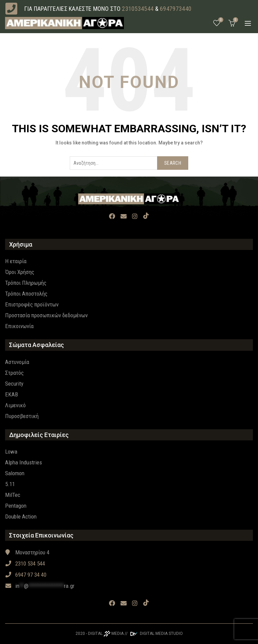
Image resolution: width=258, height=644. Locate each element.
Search (173, 163)
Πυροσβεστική (22, 416)
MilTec (13, 495)
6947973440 (176, 9)
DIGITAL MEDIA (106, 634)
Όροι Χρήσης (20, 272)
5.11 (10, 484)
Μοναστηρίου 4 (27, 552)
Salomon (15, 473)
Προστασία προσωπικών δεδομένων (46, 315)
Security (14, 384)
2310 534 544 (25, 563)
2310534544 (138, 9)
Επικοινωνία (19, 326)
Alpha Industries (24, 462)
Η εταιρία (16, 261)
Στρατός (14, 373)
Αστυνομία (17, 362)
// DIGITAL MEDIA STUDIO (154, 634)
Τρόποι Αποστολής (26, 294)
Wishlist (220, 20)
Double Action (21, 516)
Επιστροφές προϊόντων (32, 304)
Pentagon (16, 506)
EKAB (12, 394)
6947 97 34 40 (26, 575)
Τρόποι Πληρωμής (26, 283)
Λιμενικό (15, 405)
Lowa (11, 452)
